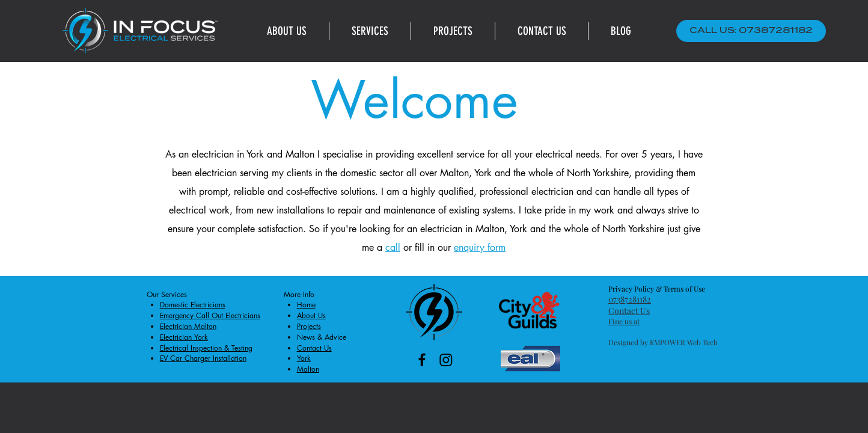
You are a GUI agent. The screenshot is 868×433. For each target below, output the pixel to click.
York (255, 154)
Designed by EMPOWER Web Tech (663, 342)
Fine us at (624, 321)
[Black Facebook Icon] (422, 360)
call (393, 247)
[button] (370, 31)
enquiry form (480, 247)
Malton (300, 154)
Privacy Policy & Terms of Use (657, 289)
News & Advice (322, 337)
